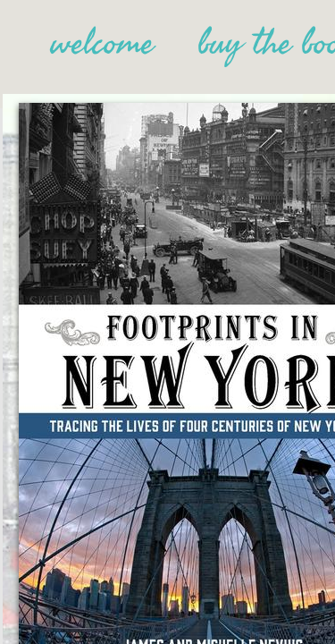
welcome (102, 43)
